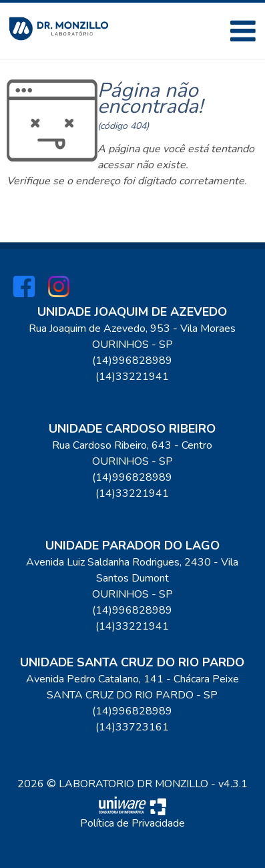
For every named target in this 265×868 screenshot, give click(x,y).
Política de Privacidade (132, 823)
